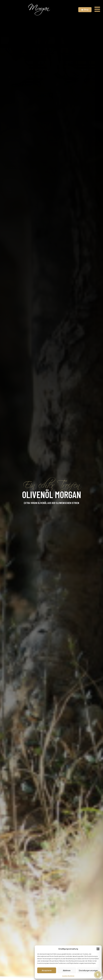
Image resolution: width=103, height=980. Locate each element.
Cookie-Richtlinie (68, 976)
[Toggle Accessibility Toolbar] (98, 975)
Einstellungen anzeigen (88, 970)
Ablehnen (67, 970)
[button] (98, 949)
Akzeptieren (47, 970)
